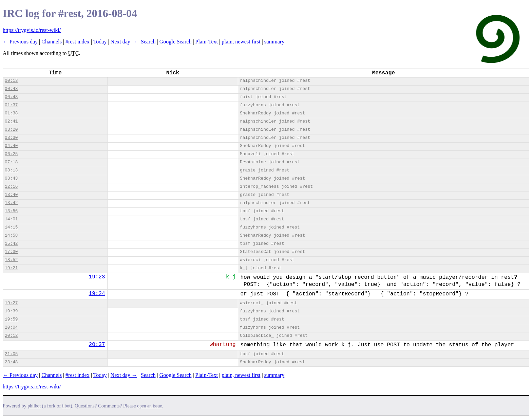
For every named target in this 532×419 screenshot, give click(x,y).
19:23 (97, 277)
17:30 (11, 252)
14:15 (11, 227)
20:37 (97, 345)
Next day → (124, 42)
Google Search (176, 42)
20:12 (11, 336)
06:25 (11, 154)
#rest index (78, 42)
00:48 (11, 97)
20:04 (11, 327)
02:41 (11, 121)
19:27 (11, 303)
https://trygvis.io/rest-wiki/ (32, 30)
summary (274, 42)
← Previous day (20, 42)
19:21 (11, 268)
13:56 (11, 211)
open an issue (149, 406)
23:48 (11, 362)
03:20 (11, 130)
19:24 (97, 294)
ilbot (66, 406)
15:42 (11, 244)
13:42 (11, 203)
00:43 (11, 89)
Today (100, 42)
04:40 (11, 146)
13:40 (11, 195)
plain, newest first (241, 42)
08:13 (11, 170)
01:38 (11, 113)
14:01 (11, 219)
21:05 (11, 354)
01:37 (11, 105)
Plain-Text (207, 42)
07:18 (11, 162)
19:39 (11, 311)
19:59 (11, 319)
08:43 (11, 178)
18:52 (11, 260)
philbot (34, 406)
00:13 (11, 81)
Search (148, 42)
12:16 (11, 187)
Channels (52, 42)
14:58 (11, 235)
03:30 (11, 138)
